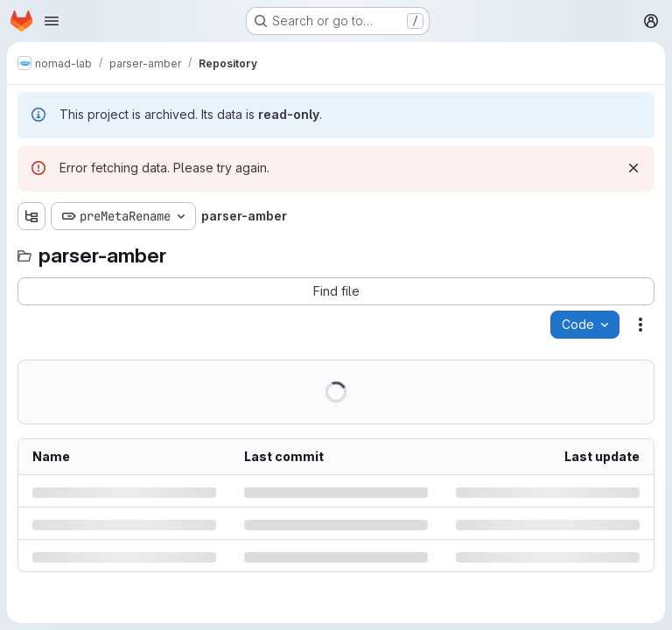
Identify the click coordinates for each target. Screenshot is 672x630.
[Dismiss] (633, 168)
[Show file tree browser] (31, 216)
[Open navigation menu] (52, 21)
